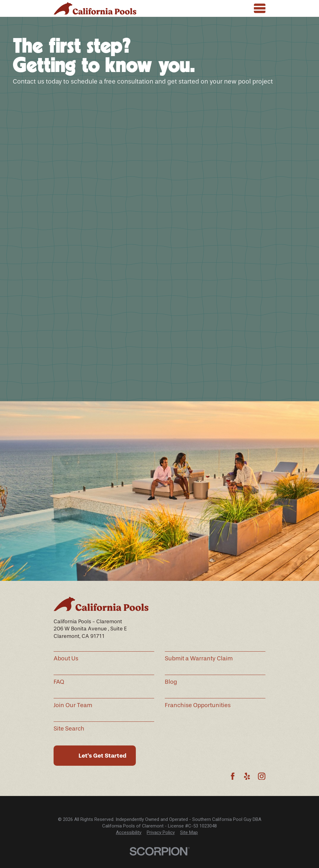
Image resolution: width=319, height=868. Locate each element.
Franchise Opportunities (198, 705)
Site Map (189, 832)
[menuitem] (129, 833)
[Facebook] (233, 776)
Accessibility (129, 832)
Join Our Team (73, 705)
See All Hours (185, 388)
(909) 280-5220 (119, 377)
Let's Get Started (102, 756)
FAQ (59, 682)
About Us (66, 658)
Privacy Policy (161, 832)
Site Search (69, 729)
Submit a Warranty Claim (199, 658)
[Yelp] (247, 776)
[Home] (95, 8)
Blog (171, 682)
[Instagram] (262, 776)
